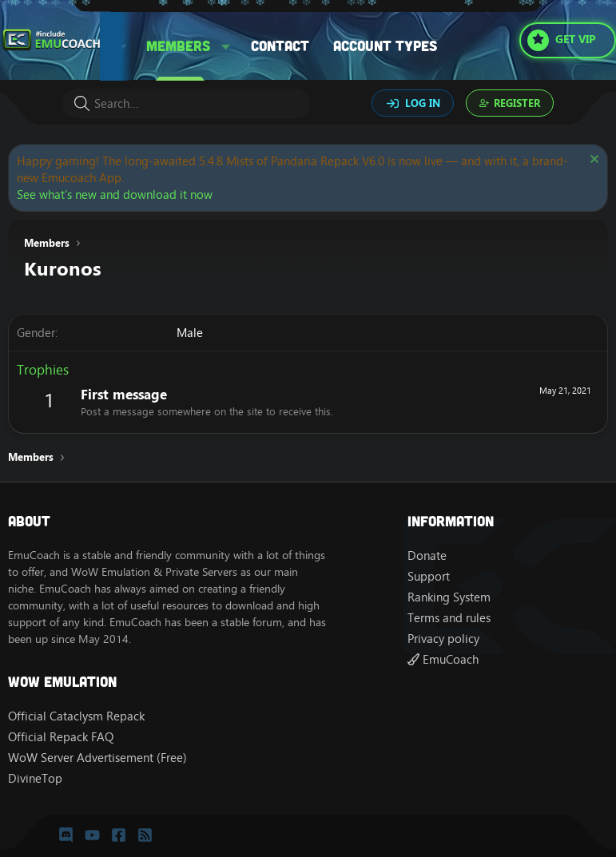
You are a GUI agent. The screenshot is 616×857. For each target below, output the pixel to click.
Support (429, 576)
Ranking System (449, 597)
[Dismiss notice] (592, 161)
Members (178, 46)
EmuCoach (443, 659)
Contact (280, 46)
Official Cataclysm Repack (76, 716)
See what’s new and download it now (115, 194)
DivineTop (35, 778)
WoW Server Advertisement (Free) (97, 758)
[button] (226, 46)
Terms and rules (449, 618)
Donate (427, 555)
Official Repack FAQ (61, 737)
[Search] (186, 103)
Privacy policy (443, 639)
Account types (385, 46)
